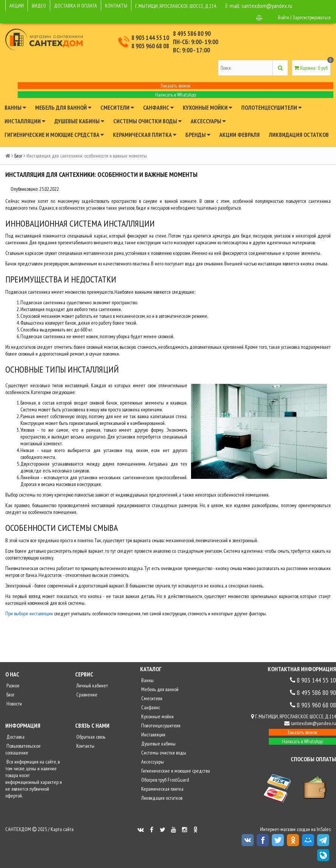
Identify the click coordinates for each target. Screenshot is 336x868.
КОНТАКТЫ (116, 6)
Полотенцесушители (271, 107)
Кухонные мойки (207, 107)
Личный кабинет (92, 686)
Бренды (198, 135)
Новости (14, 704)
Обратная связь (90, 737)
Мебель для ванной (63, 107)
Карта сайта (62, 829)
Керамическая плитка (145, 135)
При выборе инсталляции (29, 613)
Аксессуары (208, 121)
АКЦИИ (17, 6)
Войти (284, 17)
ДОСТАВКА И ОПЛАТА (76, 6)
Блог (18, 156)
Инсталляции (25, 121)
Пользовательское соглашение (23, 749)
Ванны (15, 107)
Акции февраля (240, 135)
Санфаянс (158, 107)
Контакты (85, 746)
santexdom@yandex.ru (267, 6)
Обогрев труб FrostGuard (165, 780)
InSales (324, 829)
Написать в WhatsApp (176, 95)
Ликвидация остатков (299, 135)
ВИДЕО (39, 6)
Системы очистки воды (147, 121)
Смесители (117, 107)
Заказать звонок (176, 86)
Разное (12, 686)
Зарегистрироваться (312, 17)
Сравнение (86, 695)
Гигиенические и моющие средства (54, 135)
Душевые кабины (79, 121)
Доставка (15, 737)
